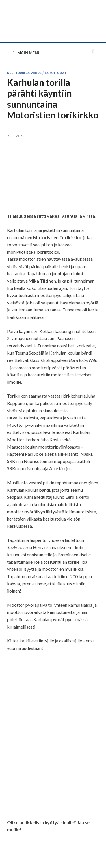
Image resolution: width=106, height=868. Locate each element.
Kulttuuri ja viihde (24, 73)
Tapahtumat (55, 73)
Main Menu (29, 53)
